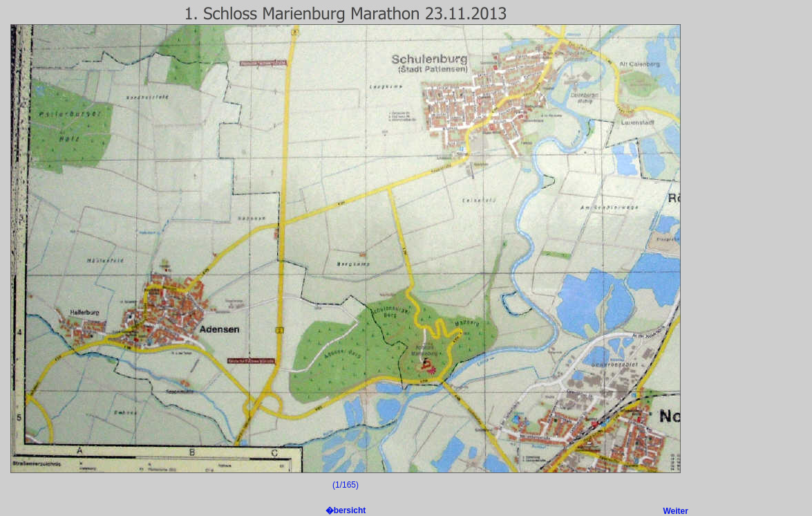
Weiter (676, 511)
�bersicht (346, 510)
